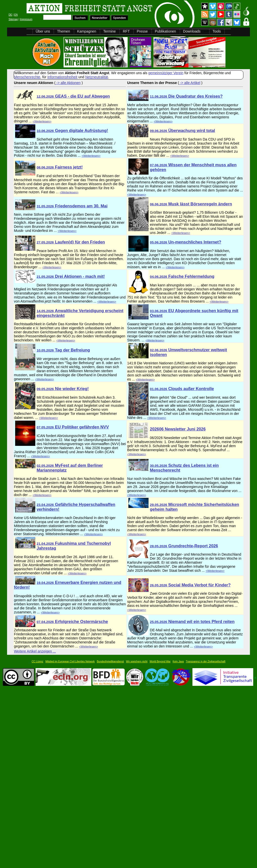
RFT (126, 31)
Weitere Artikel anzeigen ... (35, 651)
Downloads (192, 31)
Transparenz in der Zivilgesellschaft (206, 661)
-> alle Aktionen (68, 83)
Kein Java (178, 661)
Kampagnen (87, 31)
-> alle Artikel (190, 83)
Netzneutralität (97, 77)
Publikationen (165, 31)
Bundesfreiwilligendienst (110, 661)
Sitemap (13, 19)
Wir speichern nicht (137, 661)
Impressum (26, 19)
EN (16, 15)
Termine (109, 31)
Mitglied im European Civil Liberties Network (70, 661)
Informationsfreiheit (62, 77)
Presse (142, 31)
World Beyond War (160, 661)
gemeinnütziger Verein (166, 73)
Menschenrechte (27, 77)
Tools (217, 31)
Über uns (43, 31)
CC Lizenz (37, 661)
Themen (63, 31)
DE (10, 15)
